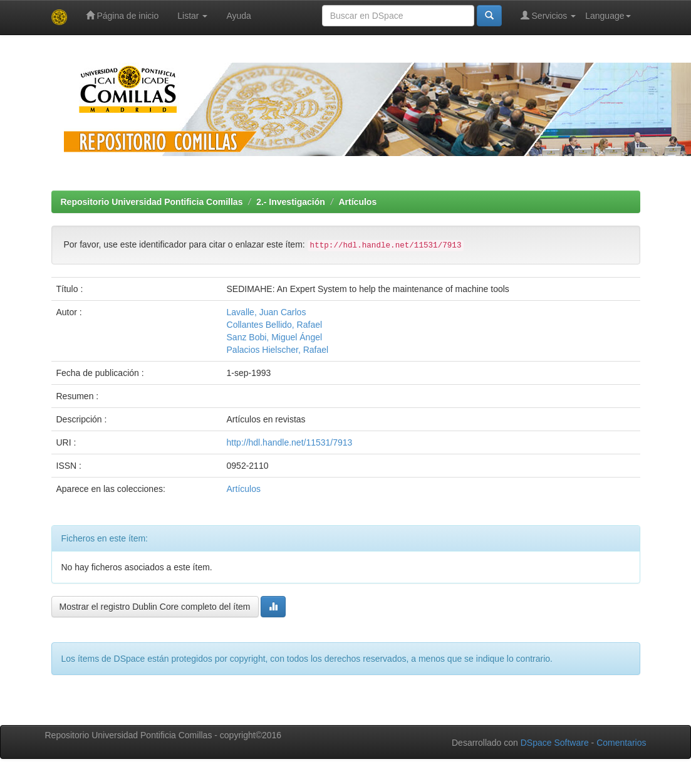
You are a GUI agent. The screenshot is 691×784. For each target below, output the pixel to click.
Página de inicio (122, 15)
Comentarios (621, 743)
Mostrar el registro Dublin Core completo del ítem (155, 607)
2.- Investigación (291, 202)
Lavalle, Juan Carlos (267, 312)
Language (608, 16)
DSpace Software (555, 743)
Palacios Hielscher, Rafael (278, 350)
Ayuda (238, 16)
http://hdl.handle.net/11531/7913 (290, 442)
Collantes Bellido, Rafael (275, 325)
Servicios (548, 15)
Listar (192, 16)
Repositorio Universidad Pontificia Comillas (152, 202)
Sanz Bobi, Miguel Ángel (275, 337)
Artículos (358, 202)
